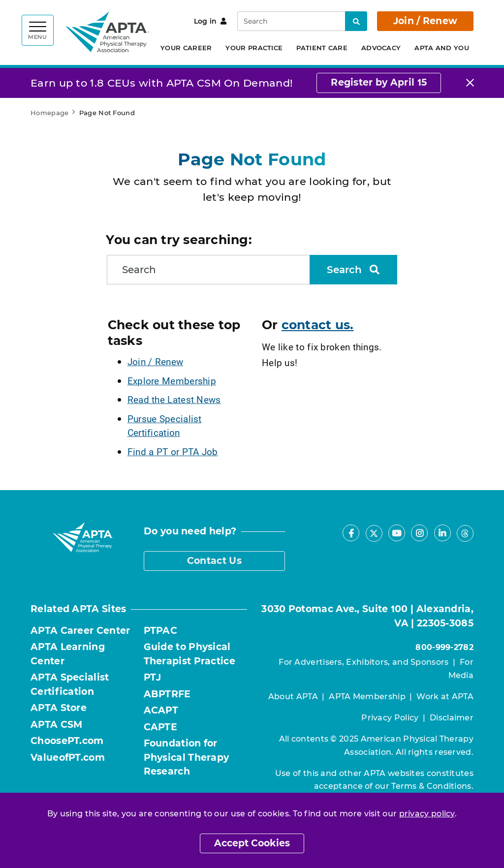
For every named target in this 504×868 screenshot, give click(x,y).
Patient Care (322, 48)
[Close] (470, 83)
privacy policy (427, 814)
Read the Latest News (174, 399)
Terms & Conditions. (432, 786)
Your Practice (254, 48)
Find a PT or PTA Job (173, 451)
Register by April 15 (379, 82)
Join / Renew (425, 21)
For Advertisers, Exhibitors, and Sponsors (363, 662)
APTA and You (442, 48)
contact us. (318, 325)
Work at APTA (445, 697)
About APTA (293, 697)
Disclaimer (452, 718)
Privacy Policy (390, 718)
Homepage (49, 113)
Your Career (186, 48)
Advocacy (381, 48)
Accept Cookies (252, 843)
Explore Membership (172, 381)
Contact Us (214, 561)
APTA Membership (367, 697)
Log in (210, 21)
